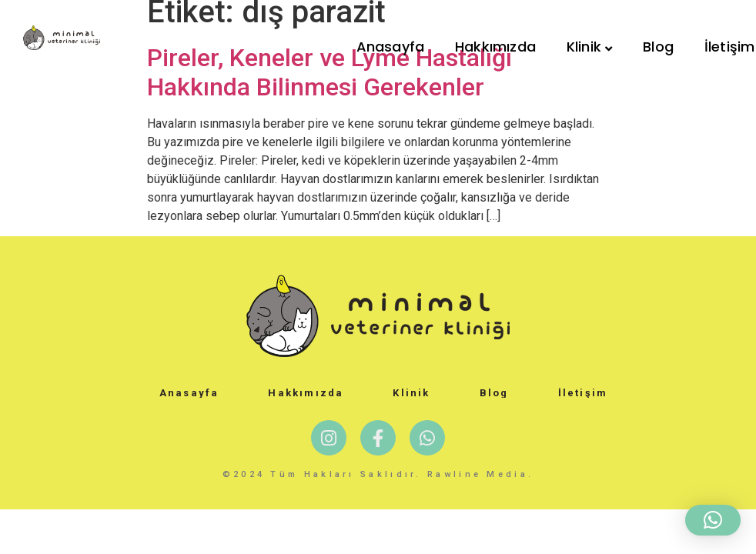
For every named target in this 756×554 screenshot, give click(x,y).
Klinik (589, 47)
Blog (658, 47)
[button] (713, 520)
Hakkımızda (495, 47)
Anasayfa (390, 47)
